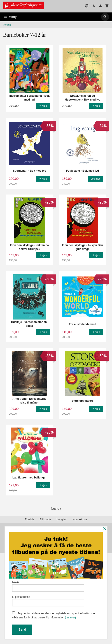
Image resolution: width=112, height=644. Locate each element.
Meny (10, 17)
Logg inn (62, 519)
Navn (48, 586)
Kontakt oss (80, 519)
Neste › (56, 509)
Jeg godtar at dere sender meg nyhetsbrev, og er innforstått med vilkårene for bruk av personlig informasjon (54, 615)
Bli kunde (45, 519)
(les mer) (70, 618)
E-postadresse (48, 601)
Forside (7, 25)
